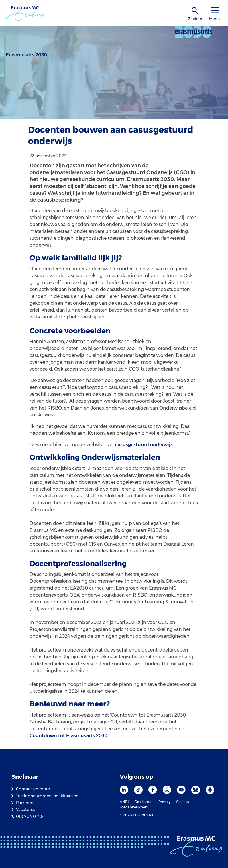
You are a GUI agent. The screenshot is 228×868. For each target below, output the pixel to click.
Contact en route (33, 789)
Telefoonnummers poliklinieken (47, 796)
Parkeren (25, 803)
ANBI (124, 802)
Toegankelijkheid (134, 807)
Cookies (183, 802)
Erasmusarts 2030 (26, 55)
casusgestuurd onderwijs (144, 445)
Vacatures (25, 810)
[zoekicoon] (195, 11)
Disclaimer (144, 802)
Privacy (164, 802)
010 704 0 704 (30, 816)
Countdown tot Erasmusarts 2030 (68, 736)
